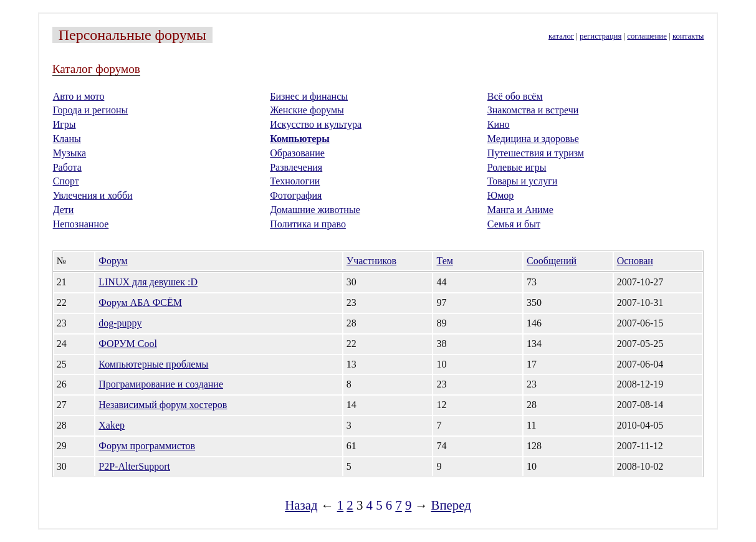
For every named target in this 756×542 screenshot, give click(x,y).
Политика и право (308, 224)
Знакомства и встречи (533, 110)
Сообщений (552, 261)
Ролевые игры (517, 167)
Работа (67, 167)
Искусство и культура (316, 124)
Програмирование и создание (161, 384)
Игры (65, 124)
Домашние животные (315, 210)
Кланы (67, 139)
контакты (688, 36)
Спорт (66, 181)
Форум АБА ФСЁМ (140, 302)
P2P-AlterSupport (134, 466)
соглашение (647, 36)
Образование (297, 153)
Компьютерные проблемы (153, 364)
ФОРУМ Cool (128, 344)
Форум (113, 261)
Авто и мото (79, 96)
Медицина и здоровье (533, 139)
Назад (301, 505)
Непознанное (81, 224)
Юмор (501, 195)
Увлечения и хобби (93, 195)
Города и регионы (91, 110)
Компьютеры (299, 139)
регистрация (600, 36)
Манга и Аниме (520, 210)
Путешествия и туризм (536, 153)
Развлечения (296, 167)
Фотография (296, 195)
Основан (635, 261)
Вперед (451, 505)
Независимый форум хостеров (163, 405)
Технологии (295, 181)
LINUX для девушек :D (148, 282)
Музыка (70, 153)
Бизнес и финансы (309, 96)
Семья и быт (514, 224)
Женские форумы (307, 110)
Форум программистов (147, 446)
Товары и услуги (523, 181)
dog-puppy (120, 323)
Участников (371, 261)
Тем (444, 261)
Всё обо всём (515, 96)
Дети (64, 210)
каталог (561, 36)
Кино (499, 124)
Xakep (112, 425)
